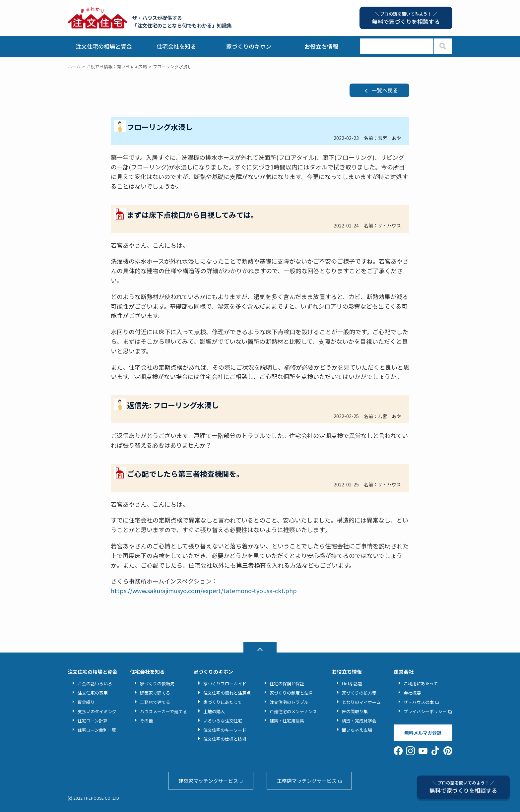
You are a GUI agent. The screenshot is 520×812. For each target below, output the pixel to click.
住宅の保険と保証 (287, 684)
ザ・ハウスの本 (419, 702)
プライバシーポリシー (425, 711)
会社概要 (412, 693)
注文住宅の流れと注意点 (227, 693)
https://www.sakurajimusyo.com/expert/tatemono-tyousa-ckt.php (204, 591)
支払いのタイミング (97, 711)
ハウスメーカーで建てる (163, 711)
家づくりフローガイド (225, 684)
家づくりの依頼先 (157, 684)
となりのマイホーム (361, 702)
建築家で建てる (155, 693)
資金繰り (86, 702)
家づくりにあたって (223, 702)
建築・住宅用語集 (287, 721)
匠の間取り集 (355, 711)
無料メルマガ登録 (423, 733)
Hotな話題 (352, 684)
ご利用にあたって (421, 684)
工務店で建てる (155, 702)
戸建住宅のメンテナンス (293, 711)
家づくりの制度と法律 (291, 693)
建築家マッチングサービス (208, 781)
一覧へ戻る (385, 90)
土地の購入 (214, 711)
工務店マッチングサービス (307, 781)
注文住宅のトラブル (289, 702)
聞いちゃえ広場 (357, 730)
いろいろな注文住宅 (223, 721)
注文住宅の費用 (93, 693)
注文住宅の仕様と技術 (225, 739)
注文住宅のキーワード (225, 730)
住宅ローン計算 (93, 721)
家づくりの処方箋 (359, 693)
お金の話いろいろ (95, 684)
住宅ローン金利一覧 (97, 730)
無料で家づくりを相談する (463, 787)
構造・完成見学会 (359, 721)
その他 (146, 721)
